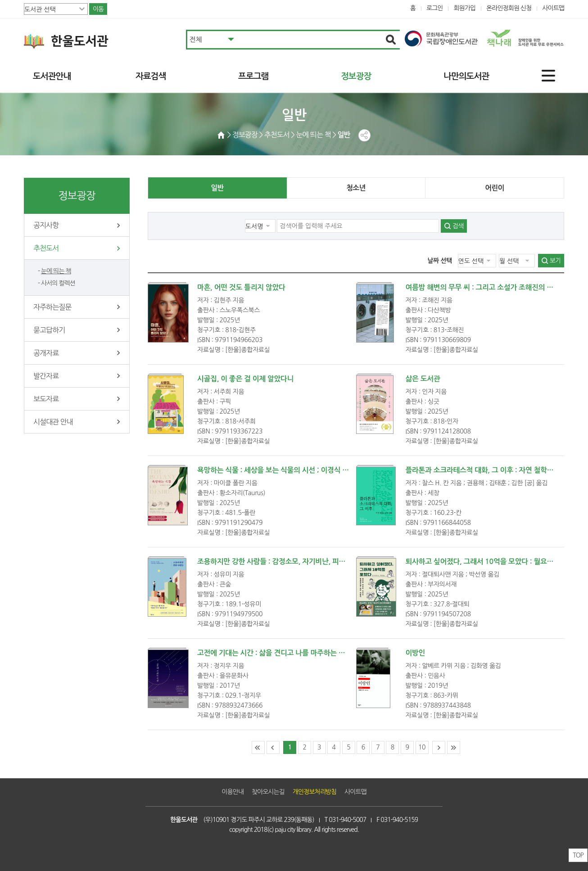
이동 (98, 9)
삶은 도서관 (423, 379)
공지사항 (46, 225)
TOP (578, 855)
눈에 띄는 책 (56, 271)
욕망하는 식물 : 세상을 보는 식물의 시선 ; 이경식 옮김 (276, 470)
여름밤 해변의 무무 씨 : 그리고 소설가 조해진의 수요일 (486, 287)
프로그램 (253, 76)
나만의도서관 (466, 76)
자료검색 (151, 76)
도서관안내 (52, 76)
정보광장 (356, 76)
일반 (217, 188)
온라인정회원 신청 (509, 8)
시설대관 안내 (53, 422)
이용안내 (233, 792)
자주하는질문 (52, 307)
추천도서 (46, 248)
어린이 (495, 188)
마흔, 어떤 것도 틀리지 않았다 (241, 287)
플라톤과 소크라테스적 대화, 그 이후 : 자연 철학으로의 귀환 (494, 470)
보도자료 (46, 399)
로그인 (435, 8)
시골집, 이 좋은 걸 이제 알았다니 (245, 379)
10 (422, 747)
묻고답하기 (49, 330)
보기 (555, 261)
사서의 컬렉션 (58, 283)
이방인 (416, 653)
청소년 (356, 188)
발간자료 (46, 376)
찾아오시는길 (268, 792)
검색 (458, 226)
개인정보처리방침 (314, 792)
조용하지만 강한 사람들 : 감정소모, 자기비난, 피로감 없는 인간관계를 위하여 (310, 562)
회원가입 (464, 8)
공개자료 (46, 353)
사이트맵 (553, 8)
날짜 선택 (440, 261)
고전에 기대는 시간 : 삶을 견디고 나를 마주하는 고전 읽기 (282, 653)
